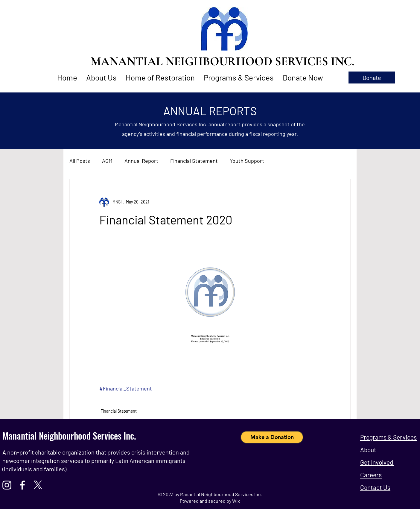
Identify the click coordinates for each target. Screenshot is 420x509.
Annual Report (141, 161)
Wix (236, 501)
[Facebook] (22, 485)
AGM (107, 161)
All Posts (80, 161)
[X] (38, 485)
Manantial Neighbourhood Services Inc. (69, 436)
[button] (372, 78)
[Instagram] (7, 485)
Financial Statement (194, 161)
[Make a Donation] (272, 437)
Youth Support (247, 161)
